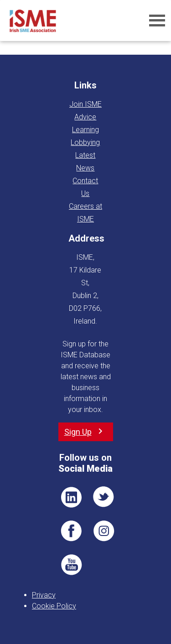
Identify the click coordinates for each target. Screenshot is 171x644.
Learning (85, 130)
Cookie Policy (54, 606)
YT (71, 565)
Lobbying (85, 142)
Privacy (44, 595)
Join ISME (85, 104)
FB (71, 531)
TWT (104, 497)
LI (71, 497)
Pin (104, 531)
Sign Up (78, 432)
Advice (85, 117)
